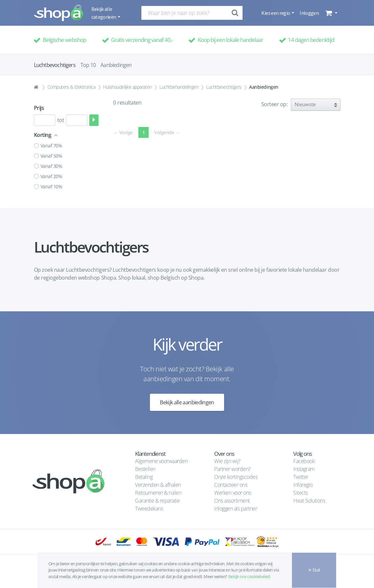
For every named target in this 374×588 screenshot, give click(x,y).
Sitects (301, 493)
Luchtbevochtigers (224, 87)
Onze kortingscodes (236, 477)
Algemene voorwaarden (161, 461)
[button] (331, 13)
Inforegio (303, 485)
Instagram (304, 469)
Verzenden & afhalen (158, 485)
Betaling (144, 477)
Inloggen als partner (236, 509)
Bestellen (145, 469)
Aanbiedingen (116, 65)
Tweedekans (149, 509)
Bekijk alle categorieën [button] (104, 13)
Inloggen (309, 13)
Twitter (301, 477)
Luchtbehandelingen (179, 87)
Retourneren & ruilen (158, 493)
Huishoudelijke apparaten (127, 87)
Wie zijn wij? (227, 461)
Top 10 (88, 65)
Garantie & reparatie (157, 501)
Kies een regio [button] (276, 13)
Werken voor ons (233, 493)
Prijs (39, 108)
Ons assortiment (232, 501)
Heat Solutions (310, 501)
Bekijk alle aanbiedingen (187, 402)
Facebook (304, 461)
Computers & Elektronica (72, 87)
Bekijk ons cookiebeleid (249, 576)
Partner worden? (232, 469)
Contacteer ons (231, 485)
